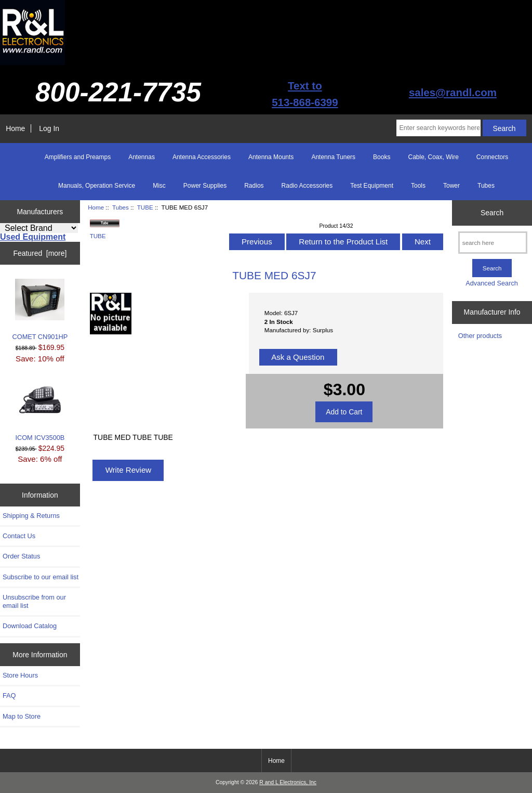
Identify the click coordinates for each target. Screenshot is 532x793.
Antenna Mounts (271, 157)
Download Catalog (30, 626)
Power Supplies (205, 186)
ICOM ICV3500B (40, 411)
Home (15, 128)
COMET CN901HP (40, 310)
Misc (159, 186)
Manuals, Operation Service (97, 186)
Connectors (492, 157)
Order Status (21, 556)
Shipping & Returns (31, 516)
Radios (254, 186)
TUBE (145, 207)
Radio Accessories (307, 186)
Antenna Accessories (202, 157)
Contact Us (19, 536)
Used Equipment (33, 237)
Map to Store (22, 716)
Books (382, 157)
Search (492, 213)
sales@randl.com (453, 92)
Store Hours (20, 675)
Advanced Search (492, 283)
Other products (480, 336)
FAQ (9, 695)
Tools (418, 186)
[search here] (493, 243)
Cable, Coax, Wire (433, 157)
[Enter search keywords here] (438, 128)
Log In (49, 128)
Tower (451, 186)
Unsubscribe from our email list (34, 601)
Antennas (142, 157)
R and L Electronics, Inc (288, 782)
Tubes (121, 207)
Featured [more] (40, 253)
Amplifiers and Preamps (78, 157)
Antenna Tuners (333, 157)
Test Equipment (372, 186)
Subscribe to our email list (41, 577)
